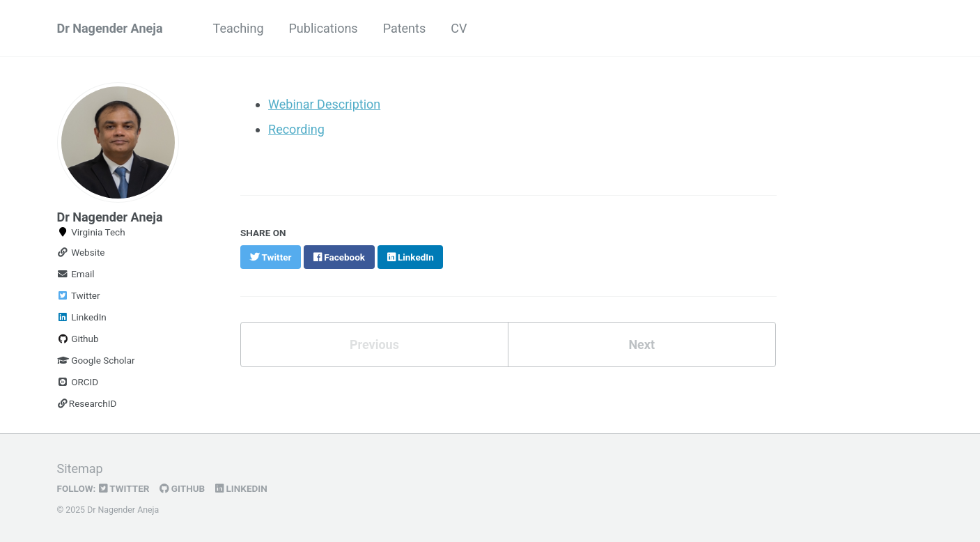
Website (81, 252)
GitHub (182, 488)
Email (76, 274)
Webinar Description (324, 104)
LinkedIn (82, 317)
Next (641, 344)
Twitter (79, 295)
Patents (405, 28)
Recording (296, 129)
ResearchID (87, 403)
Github (78, 339)
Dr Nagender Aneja (110, 28)
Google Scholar (96, 360)
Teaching (239, 28)
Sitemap (80, 469)
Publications (324, 28)
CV (459, 28)
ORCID (78, 382)
